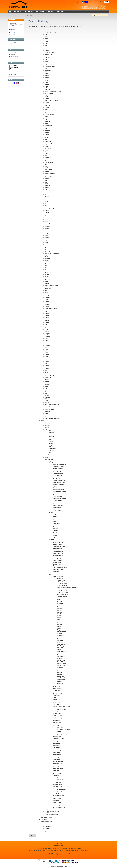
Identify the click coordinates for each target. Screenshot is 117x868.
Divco (46, 136)
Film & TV (47, 424)
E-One (47, 145)
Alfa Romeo (48, 40)
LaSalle (47, 229)
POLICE (59, 712)
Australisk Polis (58, 687)
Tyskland (51, 451)
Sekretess (48, 829)
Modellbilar (29, 11)
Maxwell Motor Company (52, 254)
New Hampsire (61, 645)
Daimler (47, 120)
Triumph (47, 385)
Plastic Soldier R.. (15, 68)
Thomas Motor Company (52, 376)
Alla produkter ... (13, 35)
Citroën (47, 110)
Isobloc (47, 197)
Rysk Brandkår (57, 563)
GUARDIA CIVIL (62, 790)
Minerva (47, 268)
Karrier (47, 211)
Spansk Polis (57, 788)
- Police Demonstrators (64, 582)
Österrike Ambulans (59, 495)
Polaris (47, 312)
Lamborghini (48, 223)
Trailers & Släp (49, 460)
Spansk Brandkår (58, 565)
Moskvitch (48, 278)
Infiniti (47, 191)
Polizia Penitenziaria (63, 735)
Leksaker (60, 11)
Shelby (47, 350)
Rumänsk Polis (57, 774)
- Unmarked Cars (62, 597)
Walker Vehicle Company (52, 405)
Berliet (47, 83)
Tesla (46, 374)
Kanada (51, 442)
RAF (46, 319)
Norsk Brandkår (58, 559)
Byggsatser (40, 11)
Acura (46, 35)
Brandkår (52, 540)
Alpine (47, 42)
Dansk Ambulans (58, 472)
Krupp (47, 218)
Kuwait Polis (57, 748)
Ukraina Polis (57, 803)
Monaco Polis (57, 758)
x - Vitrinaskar (49, 813)
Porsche (47, 318)
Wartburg (47, 406)
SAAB (46, 330)
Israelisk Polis (57, 724)
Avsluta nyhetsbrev (14, 58)
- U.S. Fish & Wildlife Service (65, 589)
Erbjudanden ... (13, 30)
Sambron (47, 335)
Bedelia (47, 78)
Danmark (51, 437)
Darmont (47, 122)
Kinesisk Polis (57, 744)
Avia (46, 69)
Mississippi (60, 637)
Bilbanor (51, 11)
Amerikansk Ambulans (60, 465)
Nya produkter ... (13, 31)
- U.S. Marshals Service (64, 591)
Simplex (47, 355)
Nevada (59, 643)
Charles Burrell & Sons (51, 101)
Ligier (46, 236)
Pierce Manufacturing (51, 309)
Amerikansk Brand (58, 541)
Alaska (59, 600)
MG (46, 266)
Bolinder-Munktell (50, 88)
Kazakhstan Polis (58, 740)
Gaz (46, 161)
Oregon (59, 659)
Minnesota (60, 636)
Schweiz (51, 447)
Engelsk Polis (57, 701)
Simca (47, 353)
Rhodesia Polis (57, 772)
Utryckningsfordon (50, 461)
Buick (46, 97)
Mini (46, 270)
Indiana (59, 618)
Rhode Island (61, 662)
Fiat (46, 152)
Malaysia (51, 444)
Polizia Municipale (62, 733)
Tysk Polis (56, 801)
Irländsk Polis (57, 721)
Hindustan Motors (50, 174)
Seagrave (47, 346)
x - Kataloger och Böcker (52, 812)
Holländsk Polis (58, 716)
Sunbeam (47, 367)
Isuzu (46, 200)
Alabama (60, 598)
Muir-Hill (47, 280)
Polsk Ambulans (58, 497)
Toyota (47, 380)
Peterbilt (47, 303)
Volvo (46, 401)
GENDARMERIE (62, 710)
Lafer (46, 222)
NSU (46, 287)
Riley (46, 325)
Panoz (47, 300)
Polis (50, 575)
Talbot (47, 371)
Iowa (59, 620)
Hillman (47, 172)
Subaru (47, 366)
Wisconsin (60, 682)
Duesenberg (48, 143)
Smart (46, 358)
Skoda (47, 357)
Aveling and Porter (50, 67)
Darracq (47, 124)
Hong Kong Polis (58, 717)
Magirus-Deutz (49, 248)
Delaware (60, 609)
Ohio (59, 655)
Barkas (47, 76)
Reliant (47, 321)
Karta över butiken (14, 57)
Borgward (48, 90)
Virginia (59, 675)
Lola (46, 241)
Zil (45, 417)
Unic (46, 394)
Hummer (47, 186)
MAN (46, 250)
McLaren (47, 259)
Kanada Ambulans (58, 488)
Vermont (60, 673)
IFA (46, 190)
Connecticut (61, 607)
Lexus (46, 232)
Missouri (60, 639)
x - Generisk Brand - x (59, 573)
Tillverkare (12, 40)
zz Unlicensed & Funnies (52, 419)
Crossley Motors (49, 115)
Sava (46, 339)
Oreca (46, 293)
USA (50, 453)
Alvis (46, 44)
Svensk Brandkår (58, 566)
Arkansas (60, 604)
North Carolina (61, 652)
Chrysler (47, 106)
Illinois (59, 616)
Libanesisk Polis (58, 749)
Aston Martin (48, 55)
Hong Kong (56, 524)
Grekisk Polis (57, 714)
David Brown (48, 126)
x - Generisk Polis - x (59, 808)
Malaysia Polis (57, 755)
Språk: (78, 2)
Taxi (46, 456)
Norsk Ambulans (58, 493)
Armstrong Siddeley (50, 53)
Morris (47, 277)
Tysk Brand (56, 572)
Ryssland (56, 527)
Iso (46, 195)
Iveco (46, 202)
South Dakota (61, 666)
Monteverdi (48, 273)
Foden (47, 154)
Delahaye (47, 131)
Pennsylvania (61, 661)
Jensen (47, 207)
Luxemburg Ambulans (59, 492)
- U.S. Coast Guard (63, 586)
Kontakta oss (12, 55)
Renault (47, 323)
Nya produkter (45, 820)
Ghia (46, 165)
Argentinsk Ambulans (59, 467)
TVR (46, 389)
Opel (46, 291)
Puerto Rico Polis (58, 769)
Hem (28, 19)
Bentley (47, 81)
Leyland (47, 234)
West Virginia (61, 680)
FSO (46, 159)
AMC (46, 46)
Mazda (47, 257)
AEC (46, 37)
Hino (46, 175)
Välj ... (16, 43)
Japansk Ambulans (59, 486)
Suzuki (47, 369)
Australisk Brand (58, 543)
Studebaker (48, 362)
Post (46, 430)
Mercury (47, 264)
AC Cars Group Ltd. (50, 33)
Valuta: (102, 2)
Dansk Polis (56, 700)
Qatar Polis (56, 771)
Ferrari (47, 151)
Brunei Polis (57, 696)
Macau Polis (57, 753)
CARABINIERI (61, 728)
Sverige (55, 533)
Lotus (46, 243)
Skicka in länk (13, 75)
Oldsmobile (48, 289)
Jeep (46, 206)
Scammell (48, 342)
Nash (46, 282)
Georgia (60, 613)
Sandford (47, 337)
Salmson (47, 334)
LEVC (46, 230)
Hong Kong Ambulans (59, 483)
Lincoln (47, 238)
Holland (55, 522)
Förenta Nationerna (59, 477)
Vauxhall (47, 398)
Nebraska (60, 641)
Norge (51, 445)
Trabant (47, 382)
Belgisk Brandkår (58, 545)
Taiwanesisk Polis (58, 797)
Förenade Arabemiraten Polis (61, 707)
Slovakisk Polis (57, 785)
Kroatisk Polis (57, 746)
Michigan (60, 634)
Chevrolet (47, 104)
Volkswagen (48, 399)
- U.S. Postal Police (63, 595)
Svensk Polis (57, 794)
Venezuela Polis (58, 806)
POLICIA (60, 792)
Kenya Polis (56, 742)
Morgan (47, 275)
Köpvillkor (48, 827)
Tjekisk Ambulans (58, 506)
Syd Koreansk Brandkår (60, 568)
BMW (46, 87)
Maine (59, 629)
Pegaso (47, 302)
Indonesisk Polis (58, 719)
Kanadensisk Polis (58, 739)
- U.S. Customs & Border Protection (67, 588)
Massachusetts (62, 632)
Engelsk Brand (57, 550)
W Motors (47, 403)
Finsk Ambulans (58, 476)
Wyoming (60, 684)
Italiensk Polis (57, 726)
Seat (46, 348)
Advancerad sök (31, 15)
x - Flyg (47, 810)
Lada (46, 220)
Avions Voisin (49, 71)
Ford (46, 156)
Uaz (46, 392)
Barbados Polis (57, 689)
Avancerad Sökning (46, 818)
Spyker (47, 360)
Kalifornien (60, 621)
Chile (55, 698)
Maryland (60, 630)
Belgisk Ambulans (58, 469)
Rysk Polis (56, 776)
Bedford (47, 79)
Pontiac (47, 316)
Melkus (47, 261)
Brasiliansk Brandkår (59, 547)
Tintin (46, 458)
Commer (47, 111)
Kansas (59, 623)
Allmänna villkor (13, 53)
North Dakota (61, 653)
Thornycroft (48, 378)
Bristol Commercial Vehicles (53, 92)
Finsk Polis (56, 705)
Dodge (47, 140)
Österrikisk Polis (58, 764)
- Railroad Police (62, 584)
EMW (46, 147)
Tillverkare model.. (15, 69)
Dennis (47, 135)
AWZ (46, 72)
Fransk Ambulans (58, 479)
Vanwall (47, 396)
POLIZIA (60, 732)
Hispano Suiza (49, 177)
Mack (46, 246)
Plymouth (47, 310)
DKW (46, 138)
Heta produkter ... (13, 33)
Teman (12, 26)
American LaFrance (50, 47)
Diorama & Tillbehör (50, 422)
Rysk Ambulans (58, 501)
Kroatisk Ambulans (59, 490)
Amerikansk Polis (58, 577)
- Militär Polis (61, 581)
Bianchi (47, 85)
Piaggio (47, 307)
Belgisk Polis (57, 691)
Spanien (55, 531)
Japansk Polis (57, 737)
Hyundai (47, 188)
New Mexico (61, 648)
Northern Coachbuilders (52, 286)
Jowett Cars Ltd (49, 209)
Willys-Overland (49, 410)
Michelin (47, 426)
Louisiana (60, 627)
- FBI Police (61, 579)
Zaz (46, 415)
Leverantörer (15, 66)
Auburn (47, 58)
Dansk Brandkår (58, 549)
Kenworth (47, 213)
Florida (59, 611)
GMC (46, 167)
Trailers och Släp (50, 383)
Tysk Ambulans (57, 508)
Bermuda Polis (57, 692)
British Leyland (49, 94)
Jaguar (47, 204)
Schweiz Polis (57, 783)
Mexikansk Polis (58, 756)
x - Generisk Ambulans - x (60, 511)
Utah (59, 671)
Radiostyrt (18, 11)
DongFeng (48, 142)
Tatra (46, 373)
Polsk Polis (56, 765)
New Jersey (61, 646)
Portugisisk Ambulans (59, 499)
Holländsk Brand (58, 554)
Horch (46, 183)
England (55, 518)
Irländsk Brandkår (58, 556)
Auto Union (48, 63)
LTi (46, 245)
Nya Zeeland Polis (58, 762)
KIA (46, 214)
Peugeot (47, 305)
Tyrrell (47, 390)
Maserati (47, 252)
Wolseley (47, 412)
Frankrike (52, 438)
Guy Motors (48, 168)
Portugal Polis (57, 767)
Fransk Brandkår (58, 552)
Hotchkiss (48, 184)
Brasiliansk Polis (58, 694)
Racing (47, 454)
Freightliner (48, 158)
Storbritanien (53, 449)
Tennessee (60, 668)
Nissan (47, 284)
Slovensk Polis (57, 787)
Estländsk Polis (58, 703)
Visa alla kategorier (14, 73)
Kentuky (60, 625)
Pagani (47, 296)
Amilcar (47, 49)
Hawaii (59, 614)
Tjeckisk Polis (57, 799)
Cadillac (47, 99)
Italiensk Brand (57, 557)
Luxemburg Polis (58, 751)
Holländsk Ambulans (59, 481)
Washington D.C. (62, 678)
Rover (46, 328)
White (46, 408)
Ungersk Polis (57, 804)
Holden (47, 179)
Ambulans (52, 463)
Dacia (46, 117)
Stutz (46, 364)
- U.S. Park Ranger (62, 593)
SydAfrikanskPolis (58, 796)
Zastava (47, 414)
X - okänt (60, 685)
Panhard (47, 298)
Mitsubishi (48, 271)
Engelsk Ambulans (58, 474)
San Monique (57, 781)
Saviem (47, 341)
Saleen (47, 332)
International (48, 193)
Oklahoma (60, 657)
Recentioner (44, 823)
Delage (47, 129)
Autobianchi (48, 65)
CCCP (51, 435)
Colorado (60, 605)
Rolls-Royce (48, 326)
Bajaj (46, 74)
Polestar (47, 314)
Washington (61, 677)
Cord (46, 113)
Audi (46, 60)
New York (60, 650)
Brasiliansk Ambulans (59, 470)
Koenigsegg (48, 216)
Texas (59, 669)
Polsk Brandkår (57, 561)
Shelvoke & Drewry (50, 351)
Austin (47, 62)
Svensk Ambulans (58, 504)
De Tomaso (48, 127)
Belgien (51, 431)
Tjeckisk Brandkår (58, 570)
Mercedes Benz (49, 262)
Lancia (47, 225)
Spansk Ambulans (58, 502)
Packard (47, 294)
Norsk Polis (56, 760)
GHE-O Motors (49, 163)
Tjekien (55, 534)
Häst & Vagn (48, 170)
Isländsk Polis (57, 723)
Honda (47, 181)
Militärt (47, 428)
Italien (51, 440)
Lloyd (46, 239)
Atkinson (47, 56)
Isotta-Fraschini (49, 198)
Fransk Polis (57, 708)
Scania (47, 344)
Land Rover (48, 227)
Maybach (47, 255)
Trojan (47, 387)
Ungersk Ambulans (59, 509)
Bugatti (47, 95)
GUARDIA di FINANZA (64, 730)
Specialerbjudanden (46, 822)
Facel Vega (48, 149)
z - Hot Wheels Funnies (51, 815)
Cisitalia (47, 108)
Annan (51, 513)
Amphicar (47, 51)
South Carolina (62, 664)
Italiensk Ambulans (59, 485)
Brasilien (51, 433)
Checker (47, 103)
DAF (46, 119)
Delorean (47, 133)
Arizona (59, 602)
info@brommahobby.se (52, 851)
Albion (47, 39)
